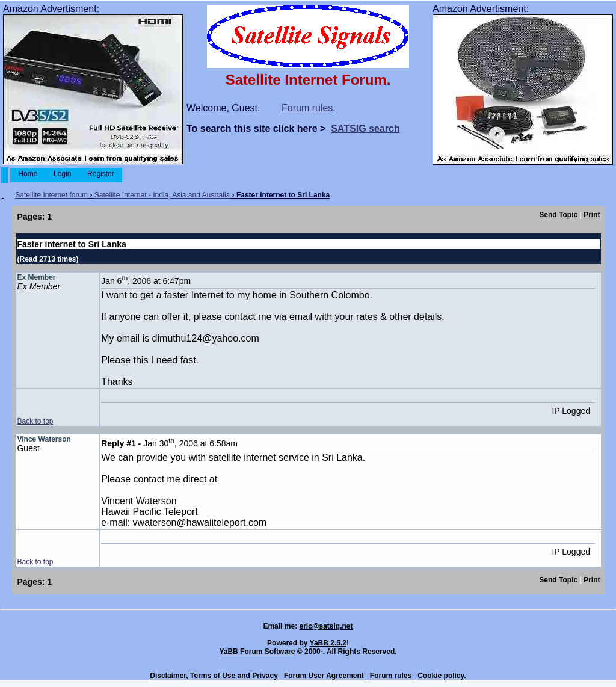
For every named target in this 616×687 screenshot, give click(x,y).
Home (28, 174)
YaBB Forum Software (257, 652)
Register (101, 174)
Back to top (35, 421)
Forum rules (307, 108)
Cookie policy (441, 676)
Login (63, 174)
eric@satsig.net (326, 626)
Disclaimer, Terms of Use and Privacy (214, 676)
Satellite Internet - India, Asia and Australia (162, 195)
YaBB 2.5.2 (328, 643)
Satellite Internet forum (51, 195)
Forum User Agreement (324, 676)
